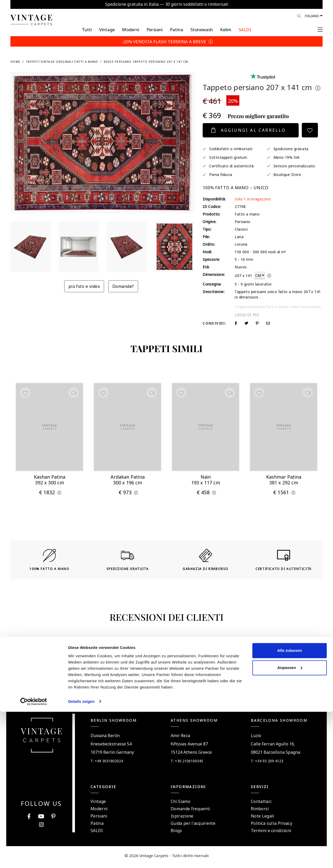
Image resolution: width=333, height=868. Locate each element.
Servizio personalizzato (294, 166)
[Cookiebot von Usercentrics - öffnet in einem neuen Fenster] (34, 858)
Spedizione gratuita (291, 148)
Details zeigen (81, 858)
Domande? (123, 286)
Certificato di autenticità (231, 166)
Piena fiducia (221, 174)
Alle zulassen (289, 807)
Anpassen (290, 824)
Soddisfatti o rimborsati (231, 148)
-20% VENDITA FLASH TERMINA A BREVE (167, 41)
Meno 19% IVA (287, 157)
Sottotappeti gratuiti (228, 157)
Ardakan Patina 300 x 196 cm (128, 478)
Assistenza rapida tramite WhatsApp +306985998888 (166, 692)
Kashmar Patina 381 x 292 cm (284, 478)
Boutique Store (287, 174)
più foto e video (84, 286)
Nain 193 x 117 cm (206, 478)
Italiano (312, 16)
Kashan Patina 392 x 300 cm (50, 478)
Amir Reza (180, 739)
